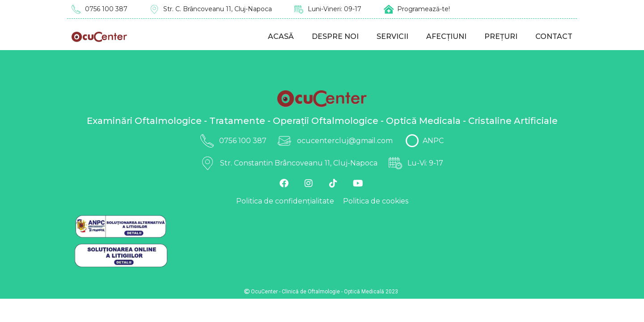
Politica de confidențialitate (285, 201)
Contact (554, 36)
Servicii (392, 36)
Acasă (281, 36)
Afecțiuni (446, 36)
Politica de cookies (376, 201)
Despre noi (335, 36)
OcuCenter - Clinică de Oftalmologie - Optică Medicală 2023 (321, 292)
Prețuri (501, 36)
